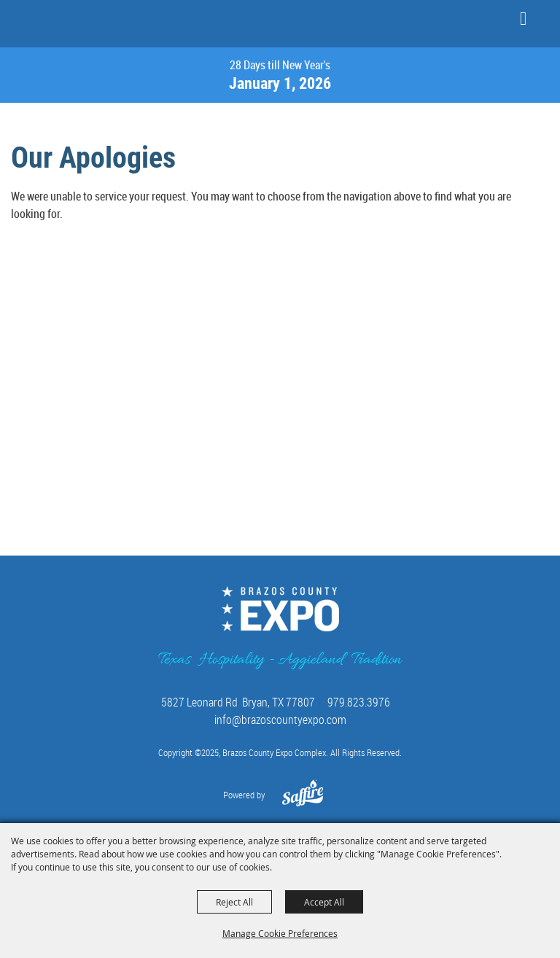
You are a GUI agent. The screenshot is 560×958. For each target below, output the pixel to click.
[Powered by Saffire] (303, 801)
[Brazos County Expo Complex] (55, 23)
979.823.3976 (359, 702)
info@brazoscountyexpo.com (280, 720)
